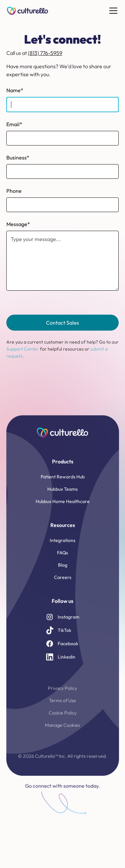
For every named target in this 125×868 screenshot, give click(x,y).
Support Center (23, 349)
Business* (18, 157)
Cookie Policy (63, 717)
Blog (63, 569)
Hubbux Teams (62, 493)
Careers (63, 582)
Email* (14, 124)
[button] (112, 11)
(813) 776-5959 (45, 53)
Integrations (62, 545)
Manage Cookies (62, 729)
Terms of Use (62, 705)
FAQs (62, 557)
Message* (18, 224)
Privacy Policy (62, 693)
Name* (15, 90)
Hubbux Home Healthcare (63, 506)
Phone (14, 191)
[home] (28, 11)
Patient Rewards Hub (63, 481)
